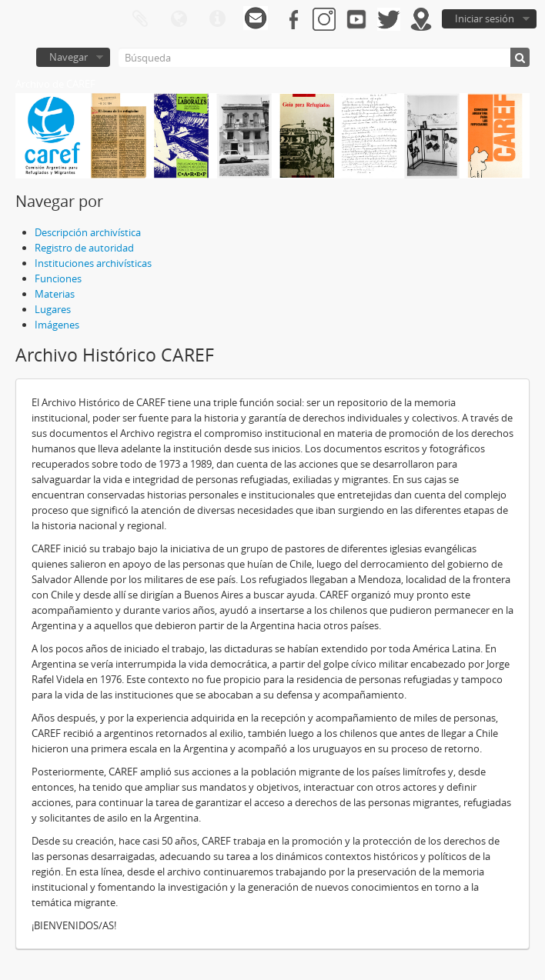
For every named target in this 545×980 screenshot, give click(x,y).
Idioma (179, 19)
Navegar (69, 57)
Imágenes (57, 325)
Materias (55, 294)
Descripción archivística (88, 232)
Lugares (53, 309)
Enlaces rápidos (217, 19)
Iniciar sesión (485, 18)
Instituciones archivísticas (93, 263)
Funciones (58, 278)
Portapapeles (140, 19)
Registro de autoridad (84, 248)
